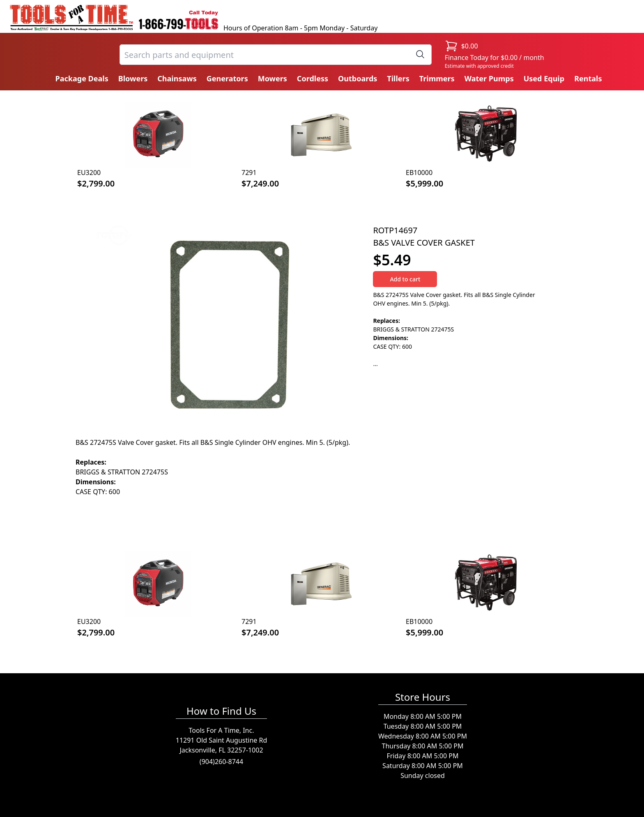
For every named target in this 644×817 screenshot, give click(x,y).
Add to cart (405, 279)
